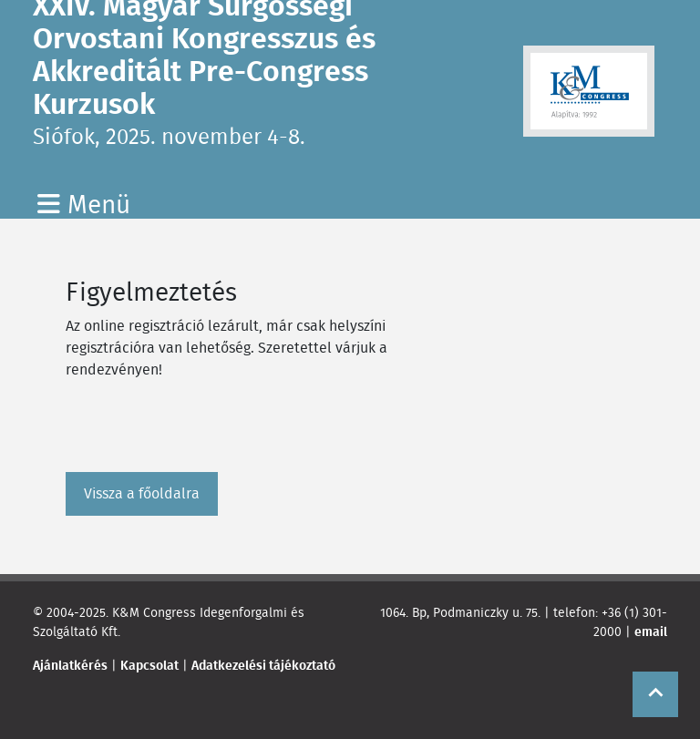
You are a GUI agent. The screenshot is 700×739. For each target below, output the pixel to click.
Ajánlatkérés (70, 665)
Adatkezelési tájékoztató (263, 665)
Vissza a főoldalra (142, 493)
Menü (84, 204)
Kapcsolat (149, 665)
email (651, 631)
